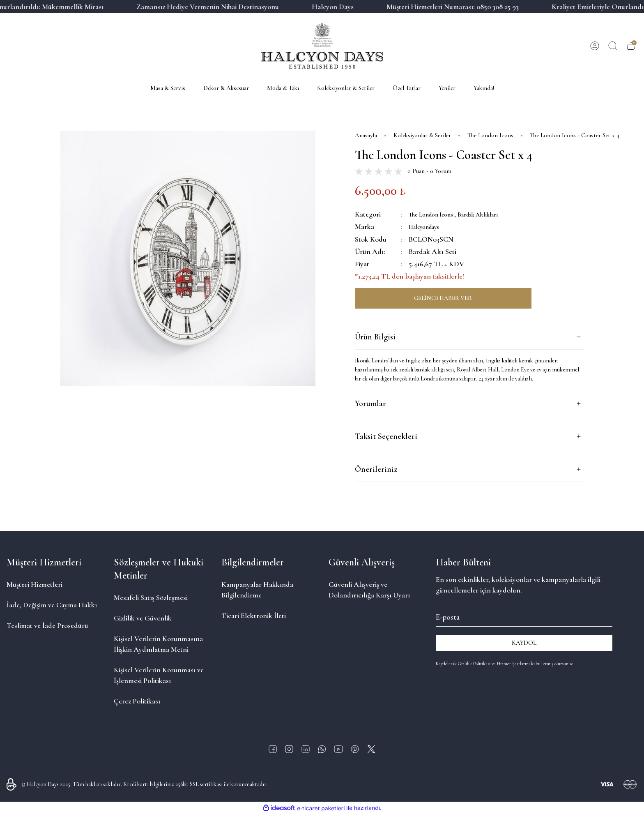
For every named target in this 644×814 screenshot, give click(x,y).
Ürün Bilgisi (375, 337)
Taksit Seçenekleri (386, 436)
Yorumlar (370, 404)
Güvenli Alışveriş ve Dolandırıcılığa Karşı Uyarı (369, 589)
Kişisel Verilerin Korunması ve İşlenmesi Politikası (159, 675)
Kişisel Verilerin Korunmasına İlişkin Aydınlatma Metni (158, 643)
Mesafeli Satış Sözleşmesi (151, 597)
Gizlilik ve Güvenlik (143, 618)
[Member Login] (595, 46)
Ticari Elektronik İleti (254, 615)
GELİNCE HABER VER (443, 298)
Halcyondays (428, 226)
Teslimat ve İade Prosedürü (47, 625)
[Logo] (322, 46)
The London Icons (437, 214)
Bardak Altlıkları (494, 214)
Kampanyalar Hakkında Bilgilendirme (257, 589)
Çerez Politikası (137, 701)
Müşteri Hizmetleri (34, 584)
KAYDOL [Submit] (524, 643)
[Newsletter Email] (524, 616)
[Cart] (631, 46)
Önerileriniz (376, 469)
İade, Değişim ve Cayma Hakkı (52, 604)
